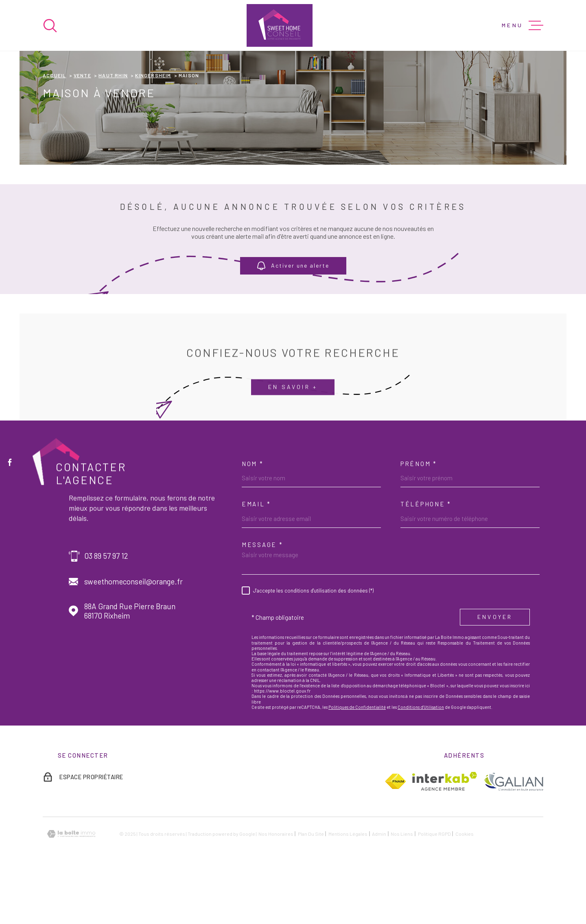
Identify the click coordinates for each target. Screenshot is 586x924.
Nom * (253, 518)
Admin (379, 888)
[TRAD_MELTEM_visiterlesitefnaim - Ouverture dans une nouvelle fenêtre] (395, 835)
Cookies (465, 888)
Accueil (54, 129)
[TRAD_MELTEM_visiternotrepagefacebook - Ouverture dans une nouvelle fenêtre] (10, 462)
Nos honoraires (276, 888)
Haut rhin (113, 129)
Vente (82, 129)
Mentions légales (348, 888)
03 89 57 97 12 (106, 610)
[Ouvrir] (50, 26)
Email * (256, 558)
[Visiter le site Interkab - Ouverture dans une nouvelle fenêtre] (445, 835)
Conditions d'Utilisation (421, 761)
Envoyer (495, 671)
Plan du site (311, 888)
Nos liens (402, 888)
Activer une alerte (293, 320)
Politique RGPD (434, 888)
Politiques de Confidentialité (357, 761)
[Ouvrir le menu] (523, 26)
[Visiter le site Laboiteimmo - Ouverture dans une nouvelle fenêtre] (71, 888)
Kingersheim (153, 129)
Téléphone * (426, 558)
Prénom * (419, 518)
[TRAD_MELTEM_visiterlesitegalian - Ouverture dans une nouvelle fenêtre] (513, 835)
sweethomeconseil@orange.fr (133, 636)
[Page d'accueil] (280, 25)
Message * (262, 599)
